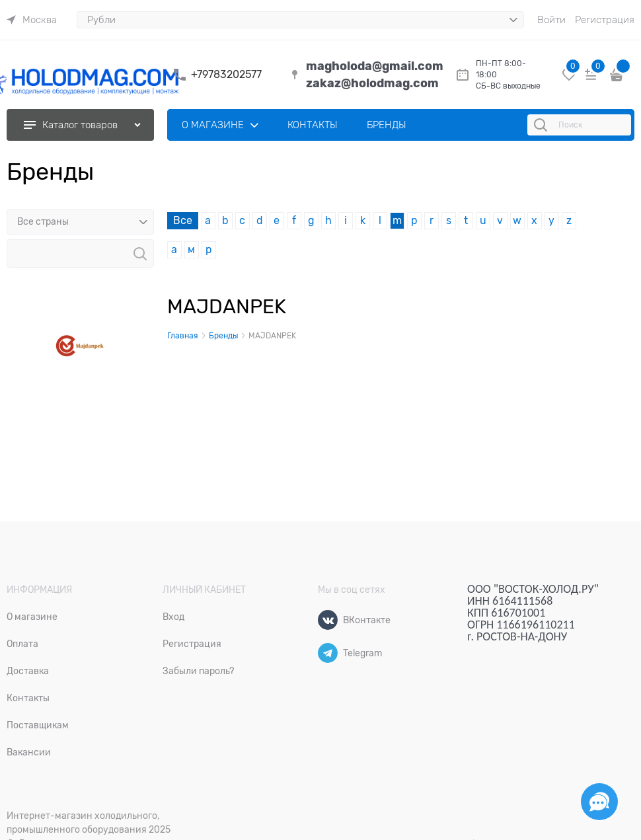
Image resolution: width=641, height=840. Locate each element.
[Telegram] (328, 653)
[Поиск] (543, 125)
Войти (551, 20)
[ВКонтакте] (328, 620)
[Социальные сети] (599, 802)
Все (183, 221)
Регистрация (605, 20)
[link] (32, 20)
